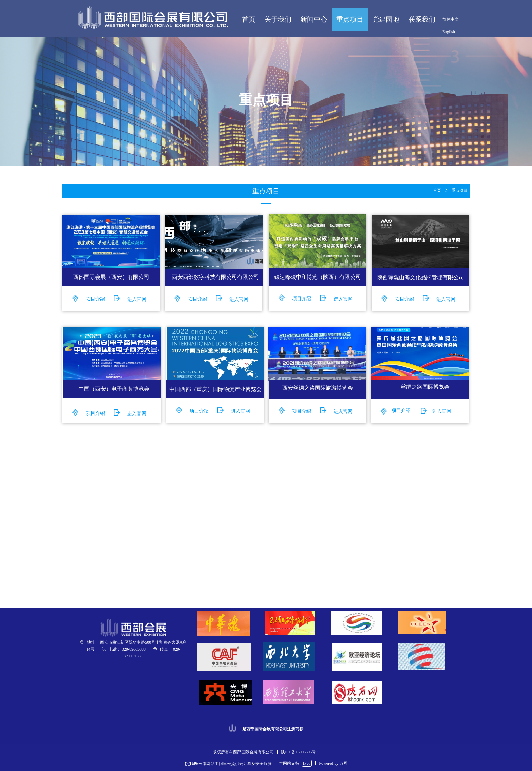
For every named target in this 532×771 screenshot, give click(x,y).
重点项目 (459, 190)
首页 (437, 190)
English (449, 32)
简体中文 (451, 19)
